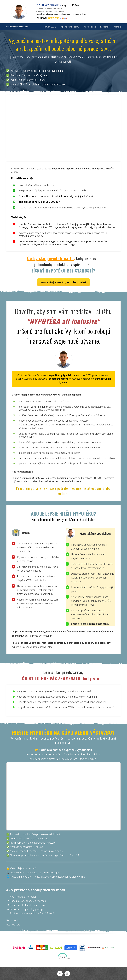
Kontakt (117, 27)
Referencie (105, 27)
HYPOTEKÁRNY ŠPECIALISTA (17, 27)
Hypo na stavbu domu (69, 27)
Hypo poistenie (90, 27)
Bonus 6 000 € (50, 27)
